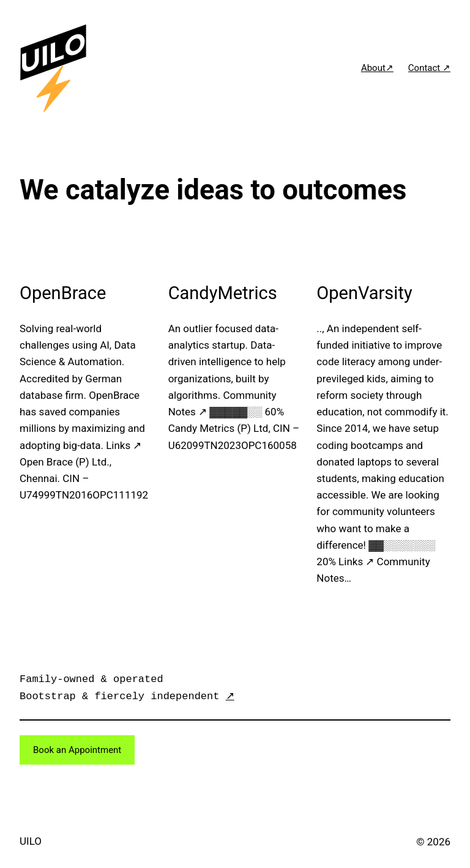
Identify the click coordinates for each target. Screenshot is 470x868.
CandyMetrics (223, 293)
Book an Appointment (77, 750)
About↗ (377, 68)
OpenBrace (63, 293)
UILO (31, 841)
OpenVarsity (364, 293)
